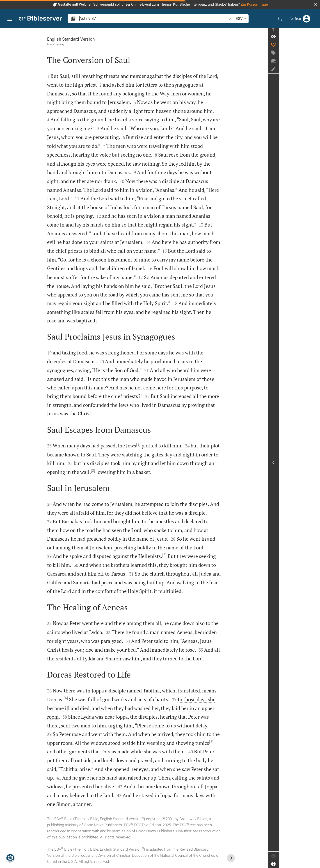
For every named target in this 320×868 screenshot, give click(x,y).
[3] (185, 555)
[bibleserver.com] (41, 19)
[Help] (315, 864)
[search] (138, 18)
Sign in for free (289, 19)
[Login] (306, 19)
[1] (159, 444)
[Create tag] (315, 57)
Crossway (79, 44)
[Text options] (224, 19)
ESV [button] (212, 19)
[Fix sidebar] (315, 32)
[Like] (315, 49)
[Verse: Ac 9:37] (315, 40)
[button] (316, 5)
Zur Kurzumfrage (254, 4)
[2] (114, 470)
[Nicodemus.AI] (10, 858)
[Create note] (315, 73)
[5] (232, 742)
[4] (86, 698)
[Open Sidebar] (315, 464)
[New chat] (315, 65)
